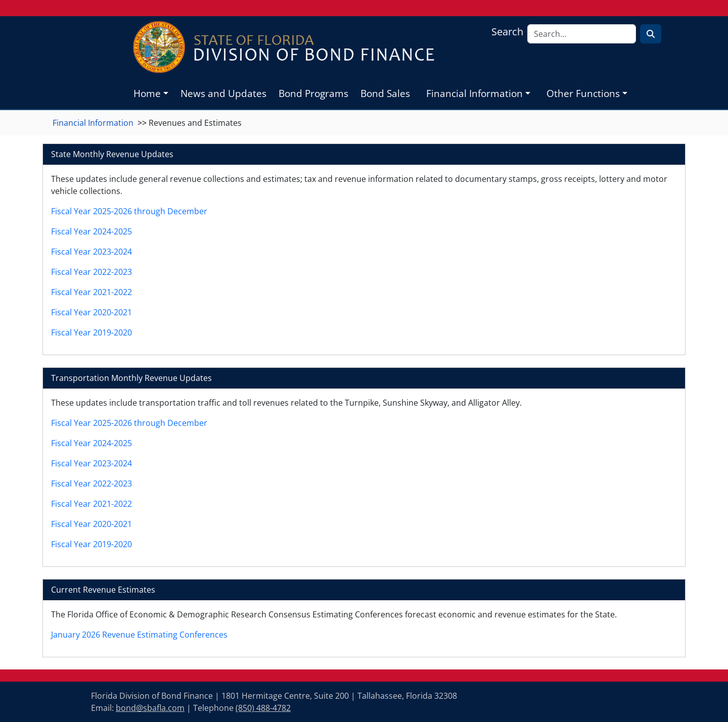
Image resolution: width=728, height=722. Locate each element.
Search (507, 32)
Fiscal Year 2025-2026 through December (129, 211)
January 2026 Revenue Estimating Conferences (139, 635)
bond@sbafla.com (150, 708)
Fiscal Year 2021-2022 (92, 292)
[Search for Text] (651, 34)
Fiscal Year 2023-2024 (92, 252)
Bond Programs (313, 93)
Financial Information (93, 123)
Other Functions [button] (583, 93)
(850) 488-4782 (263, 708)
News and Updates (223, 93)
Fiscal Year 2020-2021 (92, 312)
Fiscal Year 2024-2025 (92, 231)
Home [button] (147, 93)
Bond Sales (385, 93)
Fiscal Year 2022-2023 (92, 272)
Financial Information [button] (474, 93)
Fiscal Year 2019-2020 (92, 332)
